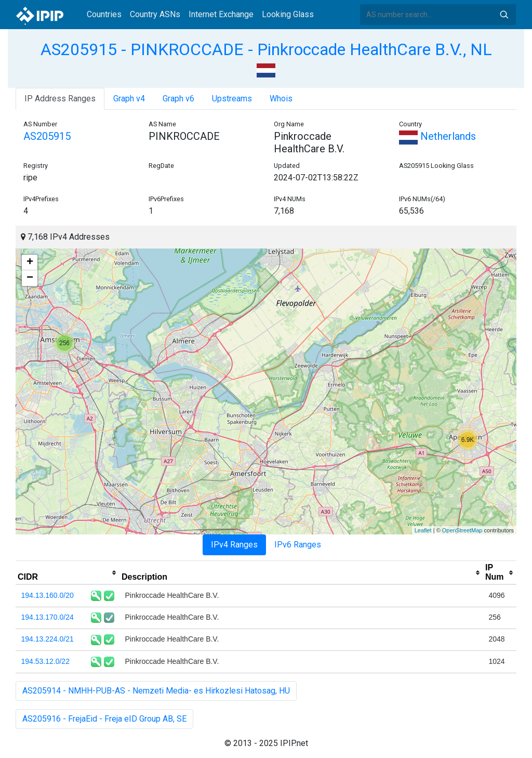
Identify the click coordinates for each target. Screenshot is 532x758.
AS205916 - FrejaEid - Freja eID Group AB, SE (104, 719)
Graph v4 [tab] (129, 99)
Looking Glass (288, 14)
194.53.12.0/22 (45, 661)
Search (504, 15)
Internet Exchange (221, 14)
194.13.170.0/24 (48, 617)
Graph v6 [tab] (178, 99)
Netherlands (437, 136)
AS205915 (47, 136)
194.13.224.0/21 (48, 639)
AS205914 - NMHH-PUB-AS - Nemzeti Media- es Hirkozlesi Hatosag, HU (156, 691)
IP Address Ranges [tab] (60, 99)
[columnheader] (68, 573)
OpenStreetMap (462, 530)
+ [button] (30, 263)
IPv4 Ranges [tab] (234, 545)
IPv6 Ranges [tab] (298, 545)
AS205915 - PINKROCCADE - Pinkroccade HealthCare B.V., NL (266, 49)
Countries (104, 14)
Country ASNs (155, 14)
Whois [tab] (281, 99)
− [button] (30, 278)
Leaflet (423, 530)
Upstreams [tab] (232, 99)
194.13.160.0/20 (48, 595)
